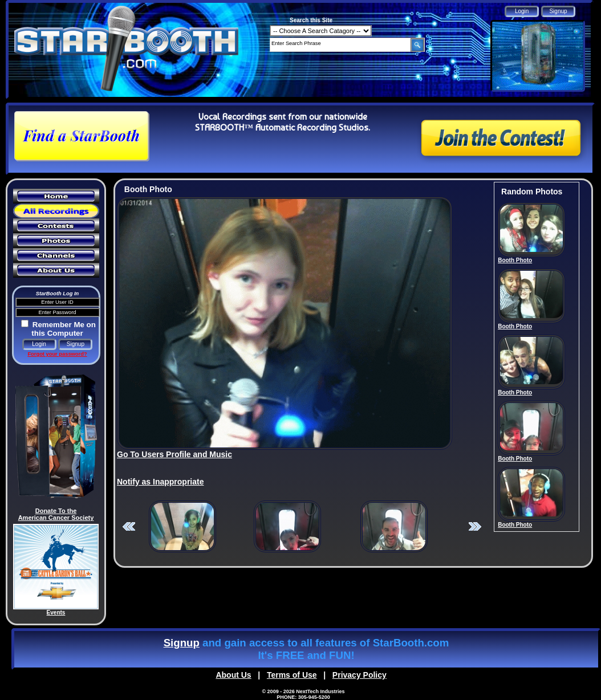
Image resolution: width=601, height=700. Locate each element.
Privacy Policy (360, 675)
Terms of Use (292, 675)
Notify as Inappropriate (160, 482)
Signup (182, 643)
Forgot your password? (57, 354)
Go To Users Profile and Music (174, 454)
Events (56, 612)
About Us (233, 675)
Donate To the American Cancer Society (56, 514)
